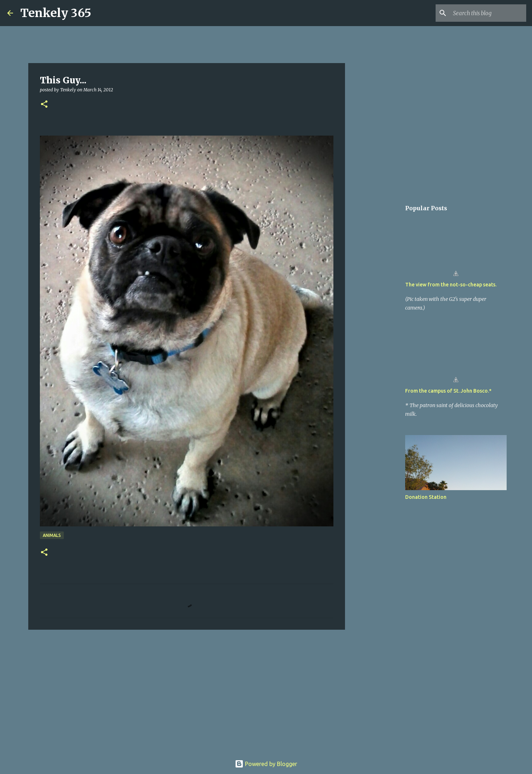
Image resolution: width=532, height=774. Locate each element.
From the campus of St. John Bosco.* (448, 391)
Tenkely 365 (56, 13)
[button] (44, 105)
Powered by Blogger (266, 764)
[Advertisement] (187, 691)
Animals (52, 535)
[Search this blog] (488, 13)
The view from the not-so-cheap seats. (451, 285)
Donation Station (426, 497)
